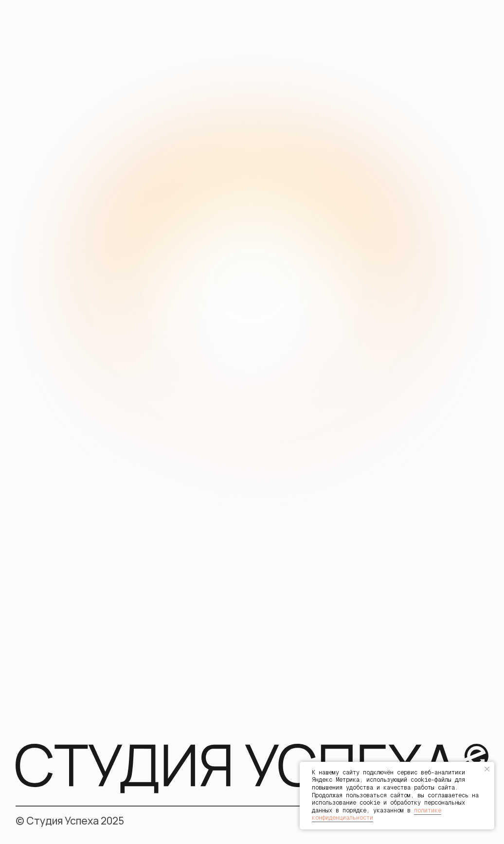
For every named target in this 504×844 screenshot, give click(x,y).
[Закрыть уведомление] (487, 769)
